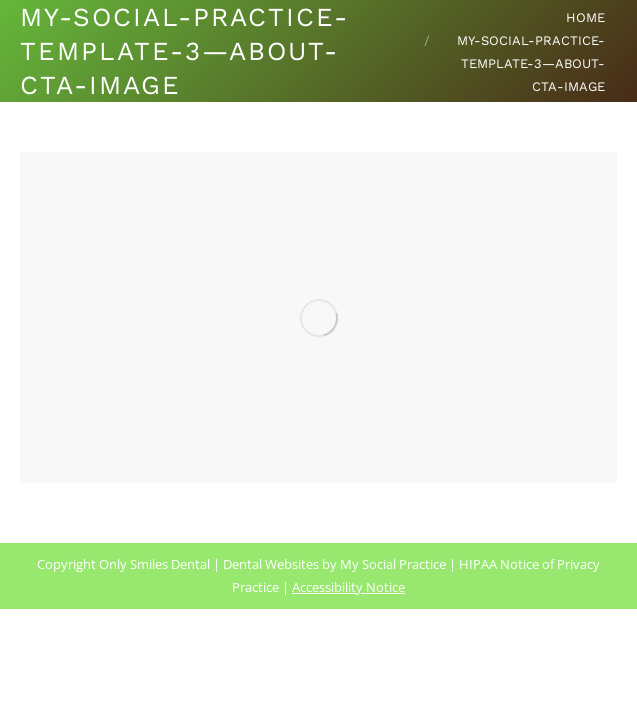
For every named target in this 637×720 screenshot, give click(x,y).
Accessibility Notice (348, 587)
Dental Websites (271, 564)
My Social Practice (391, 564)
